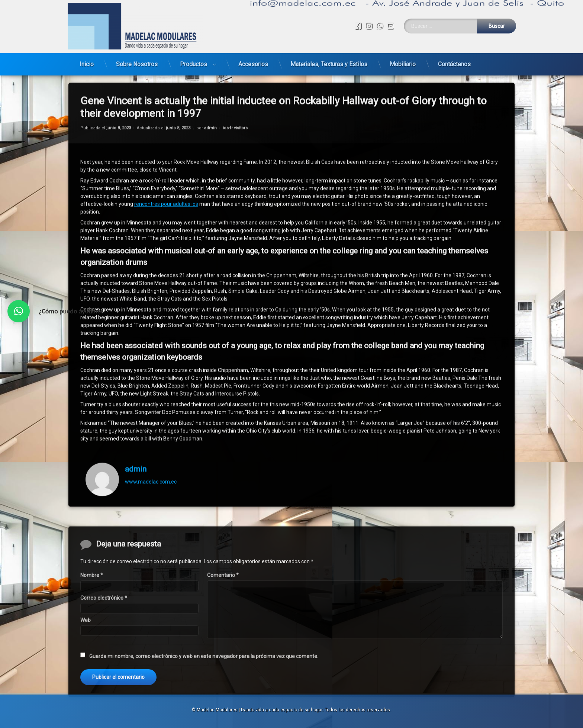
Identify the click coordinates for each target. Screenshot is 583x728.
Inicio (87, 50)
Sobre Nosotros (137, 50)
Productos (194, 50)
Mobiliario (403, 50)
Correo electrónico (104, 675)
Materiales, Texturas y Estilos (329, 50)
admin (136, 387)
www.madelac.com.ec (151, 400)
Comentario (223, 653)
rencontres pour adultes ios (166, 122)
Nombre (92, 653)
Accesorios (253, 50)
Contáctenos (454, 50)
